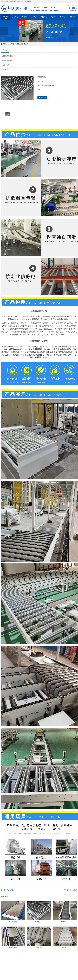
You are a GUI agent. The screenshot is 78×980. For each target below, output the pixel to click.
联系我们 (72, 17)
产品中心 (15, 17)
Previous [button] (4, 32)
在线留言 (63, 17)
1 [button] (38, 40)
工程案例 (25, 17)
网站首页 (6, 17)
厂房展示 (34, 17)
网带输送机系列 (7, 61)
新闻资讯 (44, 17)
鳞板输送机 (10, 890)
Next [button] (74, 32)
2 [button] (40, 40)
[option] (39, 32)
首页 (5, 44)
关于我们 (53, 17)
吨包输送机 (74, 890)
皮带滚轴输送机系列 (23, 44)
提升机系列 (6, 70)
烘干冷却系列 (7, 65)
